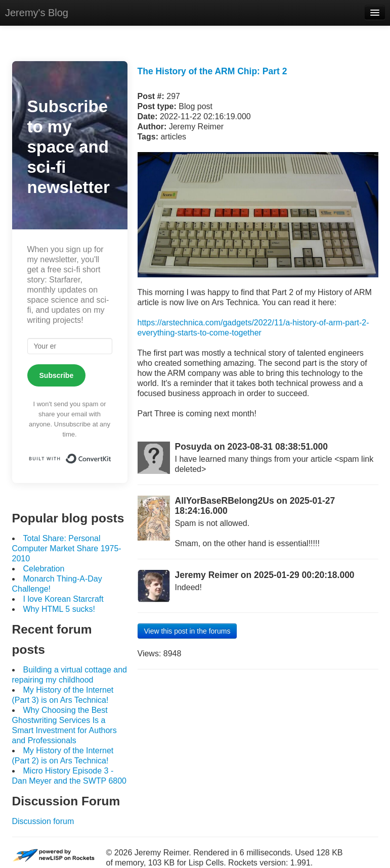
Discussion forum (43, 821)
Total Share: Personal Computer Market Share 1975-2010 (67, 548)
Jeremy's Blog (37, 13)
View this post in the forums (187, 631)
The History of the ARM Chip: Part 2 (212, 71)
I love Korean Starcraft (63, 599)
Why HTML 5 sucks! (59, 609)
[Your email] (70, 346)
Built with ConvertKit (112, 455)
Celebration (44, 569)
